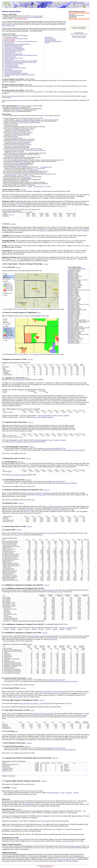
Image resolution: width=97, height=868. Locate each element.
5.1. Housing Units (40, 168)
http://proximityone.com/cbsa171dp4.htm (65, 483)
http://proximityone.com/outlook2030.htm (12, 211)
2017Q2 (34, 629)
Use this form (66, 841)
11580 (69, 307)
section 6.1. (80, 252)
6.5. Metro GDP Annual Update (19, 160)
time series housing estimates (17, 475)
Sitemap (42, 867)
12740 (69, 340)
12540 (69, 333)
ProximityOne (72, 14)
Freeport (5, 392)
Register (41, 116)
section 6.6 (29, 109)
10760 (69, 285)
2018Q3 (69, 629)
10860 (69, 289)
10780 (69, 287)
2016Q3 (13, 629)
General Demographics (45, 415)
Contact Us (46, 867)
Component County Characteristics (14, 48)
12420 (69, 331)
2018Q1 (55, 629)
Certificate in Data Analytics (79, 28)
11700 (69, 311)
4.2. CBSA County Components (50, 120)
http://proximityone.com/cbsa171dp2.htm (63, 750)
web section (41, 495)
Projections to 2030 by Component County (16, 39)
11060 (69, 294)
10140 (69, 271)
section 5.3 (14, 111)
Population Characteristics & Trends (13, 45)
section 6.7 (19, 110)
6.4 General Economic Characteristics (21, 142)
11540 (69, 305)
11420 (69, 302)
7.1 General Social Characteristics (20, 146)
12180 (69, 326)
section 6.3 (46, 171)
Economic (26, 175)
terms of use (63, 206)
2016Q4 (20, 629)
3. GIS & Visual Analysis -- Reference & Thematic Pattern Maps (28, 150)
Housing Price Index (10, 57)
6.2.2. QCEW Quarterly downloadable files (28, 122)
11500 (69, 304)
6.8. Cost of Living (32, 170)
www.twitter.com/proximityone (62, 859)
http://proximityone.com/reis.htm (45, 533)
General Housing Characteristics (13, 54)
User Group (19, 839)
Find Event (48, 186)
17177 (15, 436)
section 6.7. (15, 261)
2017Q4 (48, 629)
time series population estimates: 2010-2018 (23, 442)
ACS (81, 399)
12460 (69, 332)
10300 (69, 274)
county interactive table (13, 96)
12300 (69, 329)
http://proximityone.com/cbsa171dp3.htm (66, 681)
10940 (69, 291)
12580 (69, 334)
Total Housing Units (10, 52)
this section (35, 309)
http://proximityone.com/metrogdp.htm (53, 691)
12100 (69, 322)
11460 (69, 303)
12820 (69, 342)
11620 (69, 308)
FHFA (12, 506)
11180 (69, 298)
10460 (69, 277)
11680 (69, 310)
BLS (9, 590)
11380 (69, 301)
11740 (69, 312)
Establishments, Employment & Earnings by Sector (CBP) (20, 62)
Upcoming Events (39, 186)
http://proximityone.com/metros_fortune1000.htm (35, 703)
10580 (69, 280)
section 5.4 (18, 107)
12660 (69, 337)
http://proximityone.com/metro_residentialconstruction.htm (41, 493)
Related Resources (50, 39)
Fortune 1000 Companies (12, 66)
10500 (69, 278)
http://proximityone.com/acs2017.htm (54, 448)
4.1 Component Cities (46, 167)
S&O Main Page (30, 804)
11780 (69, 313)
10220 (69, 273)
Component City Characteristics (13, 47)
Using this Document (50, 40)
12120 (69, 323)
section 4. (86, 231)
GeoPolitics (7, 76)
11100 (69, 295)
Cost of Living (8, 69)
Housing (32, 175)
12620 (69, 336)
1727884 (10, 412)
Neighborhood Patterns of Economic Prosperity (17, 44)
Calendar (30, 186)
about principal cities (18, 380)
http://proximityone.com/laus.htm (43, 713)
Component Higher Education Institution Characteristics (20, 75)
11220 (69, 299)
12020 (69, 320)
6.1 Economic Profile (17, 138)
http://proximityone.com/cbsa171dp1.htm (73, 450)
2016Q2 (6, 629)
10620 (69, 281)
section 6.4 (70, 715)
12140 (69, 324)
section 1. (42, 231)
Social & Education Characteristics (13, 70)
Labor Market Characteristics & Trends (15, 68)
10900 (69, 290)
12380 (69, 330)
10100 (69, 270)
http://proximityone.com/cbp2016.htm (40, 636)
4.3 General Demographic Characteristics (22, 129)
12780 (69, 341)
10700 (69, 283)
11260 (69, 300)
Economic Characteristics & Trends (13, 58)
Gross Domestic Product (11, 65)
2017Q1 (27, 629)
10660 (69, 282)
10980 (69, 292)
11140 (69, 297)
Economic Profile (9, 59)
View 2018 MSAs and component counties (16, 166)
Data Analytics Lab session (74, 846)
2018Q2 (62, 629)
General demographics (11, 175)
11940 (69, 318)
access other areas (38, 16)
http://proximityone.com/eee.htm (48, 590)
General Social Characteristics (13, 72)
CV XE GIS (19, 309)
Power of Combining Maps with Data (79, 34)
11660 (69, 309)
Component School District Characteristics (16, 73)
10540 (69, 279)
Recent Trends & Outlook (10, 37)
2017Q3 (41, 629)
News (50, 867)
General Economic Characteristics (14, 64)
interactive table (28, 510)
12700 (69, 339)
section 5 (87, 246)
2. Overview (18, 120)
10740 (69, 284)
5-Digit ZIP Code (56, 510)
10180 (69, 272)
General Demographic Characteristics (15, 50)
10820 (69, 288)
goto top (23, 190)
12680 (69, 338)
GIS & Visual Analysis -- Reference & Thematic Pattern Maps (20, 41)
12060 (69, 321)
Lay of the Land (9, 43)
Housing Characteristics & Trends (13, 51)
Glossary (47, 43)
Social (20, 175)
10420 (69, 275)
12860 (69, 343)
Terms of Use (48, 37)
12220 (69, 327)
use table (82, 269)
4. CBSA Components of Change (31, 120)
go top (39, 312)
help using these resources (79, 37)
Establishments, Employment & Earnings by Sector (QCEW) (21, 61)
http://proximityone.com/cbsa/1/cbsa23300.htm (30, 17)
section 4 (59, 242)
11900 (69, 317)
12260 (69, 328)
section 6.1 (28, 177)
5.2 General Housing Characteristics (21, 134)
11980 (69, 319)
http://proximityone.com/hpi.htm (53, 506)
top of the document (44, 821)
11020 (69, 293)
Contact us (21, 205)
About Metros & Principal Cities (53, 41)
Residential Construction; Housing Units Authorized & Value (21, 55)
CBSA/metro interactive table (14, 100)
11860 (69, 316)
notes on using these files (69, 628)
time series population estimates (44, 417)
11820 (69, 314)
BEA (9, 533)
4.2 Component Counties (18, 156)
